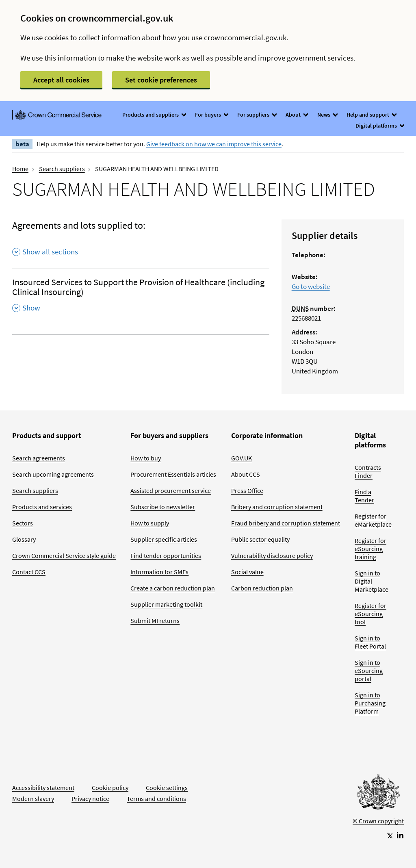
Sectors (23, 523)
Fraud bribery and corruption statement (286, 523)
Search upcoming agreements (53, 474)
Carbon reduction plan (262, 588)
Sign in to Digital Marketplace (372, 581)
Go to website (311, 286)
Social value (247, 572)
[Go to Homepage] (378, 794)
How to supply (150, 523)
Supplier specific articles (164, 539)
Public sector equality (260, 539)
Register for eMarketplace (373, 520)
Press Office (247, 490)
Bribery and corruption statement (277, 507)
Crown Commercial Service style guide (64, 556)
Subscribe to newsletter (163, 507)
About (297, 115)
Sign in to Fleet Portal (370, 642)
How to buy (146, 458)
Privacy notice (90, 799)
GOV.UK (242, 458)
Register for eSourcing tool (370, 614)
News (327, 115)
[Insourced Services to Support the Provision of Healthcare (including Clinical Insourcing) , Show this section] (141, 297)
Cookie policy (110, 788)
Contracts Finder (368, 471)
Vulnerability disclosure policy (272, 556)
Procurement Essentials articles (173, 474)
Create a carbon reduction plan (173, 588)
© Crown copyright (378, 821)
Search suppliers (62, 169)
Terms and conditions (156, 799)
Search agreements (39, 458)
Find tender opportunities (166, 556)
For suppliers (257, 115)
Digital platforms (380, 126)
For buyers (211, 115)
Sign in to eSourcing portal (369, 671)
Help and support (371, 115)
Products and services (42, 507)
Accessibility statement (43, 788)
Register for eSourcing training (370, 549)
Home (20, 169)
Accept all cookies (61, 80)
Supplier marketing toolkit (166, 604)
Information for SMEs (159, 572)
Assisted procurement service (171, 490)
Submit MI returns (155, 621)
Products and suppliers (154, 115)
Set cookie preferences (161, 80)
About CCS (246, 474)
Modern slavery (33, 799)
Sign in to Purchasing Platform (370, 703)
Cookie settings (167, 788)
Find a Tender (364, 496)
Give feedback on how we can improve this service (214, 144)
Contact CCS (29, 572)
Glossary (24, 539)
